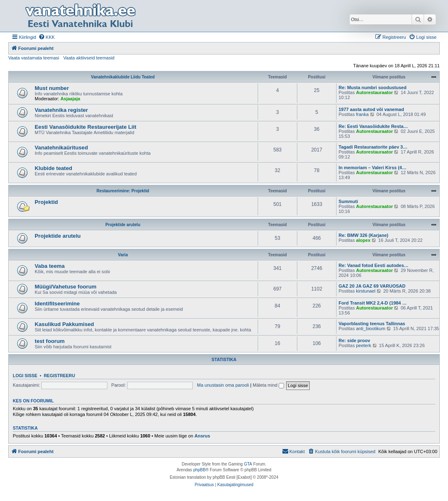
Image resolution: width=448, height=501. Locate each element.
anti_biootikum (371, 328)
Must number (52, 88)
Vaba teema (50, 266)
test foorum (50, 341)
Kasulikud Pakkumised (64, 324)
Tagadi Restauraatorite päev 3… (373, 147)
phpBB (199, 470)
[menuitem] (47, 37)
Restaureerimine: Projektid (123, 191)
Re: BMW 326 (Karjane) (363, 235)
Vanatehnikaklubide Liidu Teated (123, 77)
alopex (363, 240)
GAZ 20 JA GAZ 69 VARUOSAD (372, 286)
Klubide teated (53, 168)
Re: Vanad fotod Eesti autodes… (373, 265)
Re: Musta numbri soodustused (372, 87)
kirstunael (366, 291)
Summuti (348, 201)
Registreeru (59, 376)
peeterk (364, 345)
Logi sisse (25, 376)
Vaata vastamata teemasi (34, 58)
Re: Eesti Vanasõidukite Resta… (373, 126)
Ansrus (202, 436)
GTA (248, 464)
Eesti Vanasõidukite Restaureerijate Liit (85, 127)
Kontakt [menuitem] (293, 451)
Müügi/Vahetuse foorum (65, 287)
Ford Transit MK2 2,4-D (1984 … (373, 303)
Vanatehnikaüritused (61, 148)
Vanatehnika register (61, 110)
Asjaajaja (70, 99)
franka (362, 114)
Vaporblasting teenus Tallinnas (372, 324)
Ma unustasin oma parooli (223, 385)
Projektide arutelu (123, 225)
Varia (123, 255)
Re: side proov (354, 340)
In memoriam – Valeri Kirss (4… (372, 168)
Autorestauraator (374, 92)
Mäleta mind (268, 385)
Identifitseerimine (57, 304)
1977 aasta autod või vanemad (371, 109)
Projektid (46, 202)
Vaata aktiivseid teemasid (89, 58)
